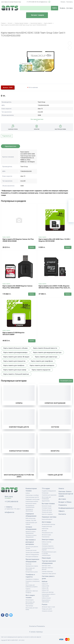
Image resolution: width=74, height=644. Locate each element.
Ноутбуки (55, 427)
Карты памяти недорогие (41, 370)
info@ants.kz (43, 2)
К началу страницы (37, 632)
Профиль (63, 8)
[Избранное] (71, 208)
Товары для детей (55, 475)
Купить (32, 247)
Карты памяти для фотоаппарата (42, 365)
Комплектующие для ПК (19, 427)
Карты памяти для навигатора (46, 357)
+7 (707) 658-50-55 (32, 2)
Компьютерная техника (19, 451)
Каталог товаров (36, 15)
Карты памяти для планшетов (14, 361)
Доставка (69, 8)
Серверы (19, 403)
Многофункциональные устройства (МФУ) (19, 476)
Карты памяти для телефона (14, 365)
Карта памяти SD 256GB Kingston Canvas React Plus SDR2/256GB (18, 287)
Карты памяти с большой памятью (16, 374)
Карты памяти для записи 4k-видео (16, 357)
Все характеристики (37, 119)
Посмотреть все (66, 381)
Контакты (70, 2)
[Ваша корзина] (71, 202)
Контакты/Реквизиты (37, 626)
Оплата (63, 2)
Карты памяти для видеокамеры (15, 352)
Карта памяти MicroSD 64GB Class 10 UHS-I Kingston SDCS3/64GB (54, 240)
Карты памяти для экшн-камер (15, 370)
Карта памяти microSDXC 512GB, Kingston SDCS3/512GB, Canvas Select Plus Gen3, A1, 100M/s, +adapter (54, 288)
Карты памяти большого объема (15, 348)
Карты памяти (6, 237)
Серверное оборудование (55, 403)
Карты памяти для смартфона (42, 361)
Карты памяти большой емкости (45, 348)
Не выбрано (9, 498)
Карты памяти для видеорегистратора (47, 352)
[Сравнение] (71, 214)
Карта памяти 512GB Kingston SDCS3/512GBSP (13, 334)
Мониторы (55, 451)
